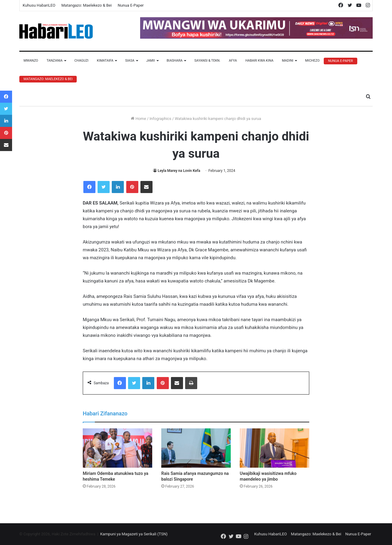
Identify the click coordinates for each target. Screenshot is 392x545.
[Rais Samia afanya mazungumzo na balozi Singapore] (196, 448)
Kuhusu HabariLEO (39, 5)
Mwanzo (31, 61)
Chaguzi (81, 61)
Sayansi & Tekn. (207, 61)
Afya (233, 61)
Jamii (151, 61)
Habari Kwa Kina (259, 61)
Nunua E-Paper (131, 5)
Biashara (175, 61)
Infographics (160, 119)
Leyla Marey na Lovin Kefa (179, 171)
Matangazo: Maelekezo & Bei (87, 5)
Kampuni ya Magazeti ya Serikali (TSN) (134, 534)
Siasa (130, 61)
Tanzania (55, 61)
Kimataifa (105, 61)
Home (138, 119)
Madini (288, 61)
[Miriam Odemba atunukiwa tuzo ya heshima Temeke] (117, 448)
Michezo (312, 61)
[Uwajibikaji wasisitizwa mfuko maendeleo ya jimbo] (275, 448)
